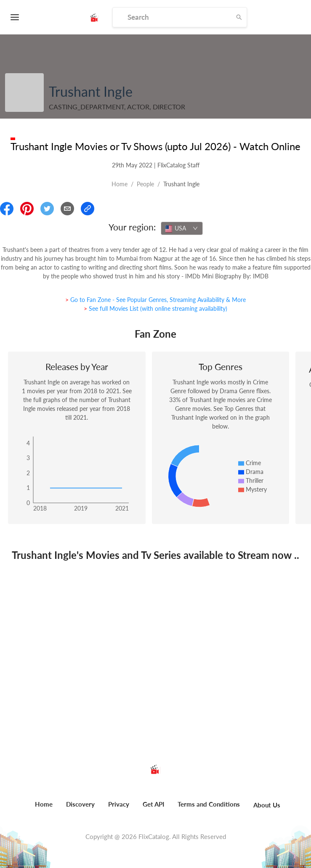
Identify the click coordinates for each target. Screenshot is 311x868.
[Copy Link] (88, 209)
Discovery (80, 804)
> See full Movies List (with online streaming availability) (155, 308)
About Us (267, 805)
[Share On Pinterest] (27, 209)
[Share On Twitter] (47, 209)
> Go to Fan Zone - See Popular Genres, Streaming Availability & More (155, 300)
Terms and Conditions (209, 804)
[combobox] (182, 228)
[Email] (67, 209)
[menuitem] (44, 809)
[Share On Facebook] (7, 209)
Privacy (119, 804)
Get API (153, 804)
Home (120, 184)
